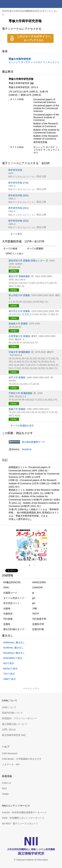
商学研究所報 (15, 170)
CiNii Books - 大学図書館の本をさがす (22, 759)
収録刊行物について (12, 713)
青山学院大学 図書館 (19, 295)
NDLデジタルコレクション (22, 177)
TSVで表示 (9, 674)
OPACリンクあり (13, 254)
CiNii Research (10, 753)
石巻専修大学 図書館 (19, 336)
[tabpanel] (32, 545)
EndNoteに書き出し (14, 648)
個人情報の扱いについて (15, 724)
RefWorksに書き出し (14, 642)
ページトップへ (31, 688)
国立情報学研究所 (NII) (14, 735)
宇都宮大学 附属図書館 (21, 393)
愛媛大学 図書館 (17, 409)
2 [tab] (36, 565)
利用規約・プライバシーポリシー (19, 718)
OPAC (14, 271)
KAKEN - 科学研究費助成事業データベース (24, 812)
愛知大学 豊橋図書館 (19, 276)
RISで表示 (9, 663)
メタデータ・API (11, 765)
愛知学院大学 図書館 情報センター (27, 261)
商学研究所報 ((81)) (18, 208)
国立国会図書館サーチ (33, 442)
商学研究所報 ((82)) (18, 221)
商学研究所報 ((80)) (18, 195)
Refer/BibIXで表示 (13, 658)
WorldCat (27, 449)
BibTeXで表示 (10, 669)
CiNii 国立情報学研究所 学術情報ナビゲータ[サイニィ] (15, 4)
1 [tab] (31, 565)
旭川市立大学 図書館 (19, 311)
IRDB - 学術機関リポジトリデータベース (23, 818)
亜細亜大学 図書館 (18, 324)
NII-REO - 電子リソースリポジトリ (20, 824)
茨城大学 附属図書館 (19, 352)
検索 (50, 4)
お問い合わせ (9, 729)
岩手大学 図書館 (17, 377)
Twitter (5, 794)
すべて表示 (16, 234)
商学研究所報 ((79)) (18, 183)
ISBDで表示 (10, 679)
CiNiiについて (9, 707)
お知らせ (7, 783)
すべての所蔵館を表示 (22, 426)
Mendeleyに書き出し (14, 653)
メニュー (58, 4)
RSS (4, 788)
